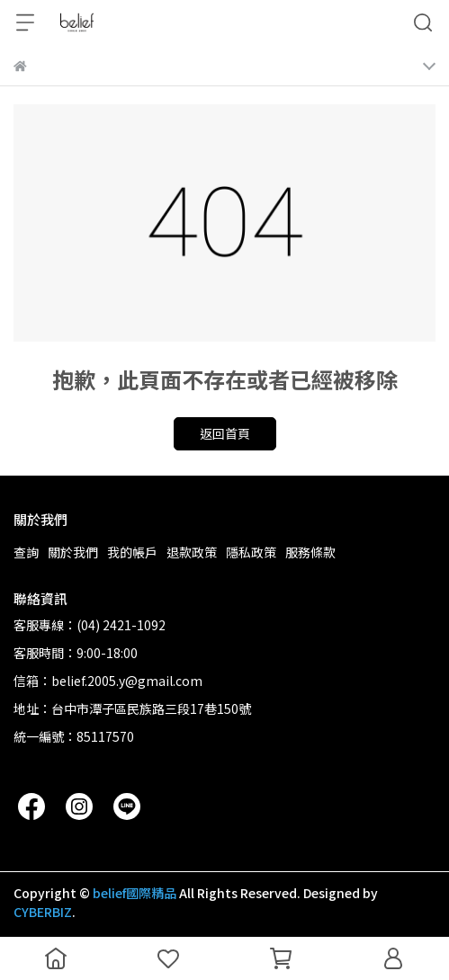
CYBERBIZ (43, 912)
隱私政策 (251, 552)
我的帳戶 (132, 552)
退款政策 (192, 552)
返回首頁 (225, 433)
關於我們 (73, 552)
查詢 (26, 552)
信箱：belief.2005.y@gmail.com (108, 681)
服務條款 (310, 552)
